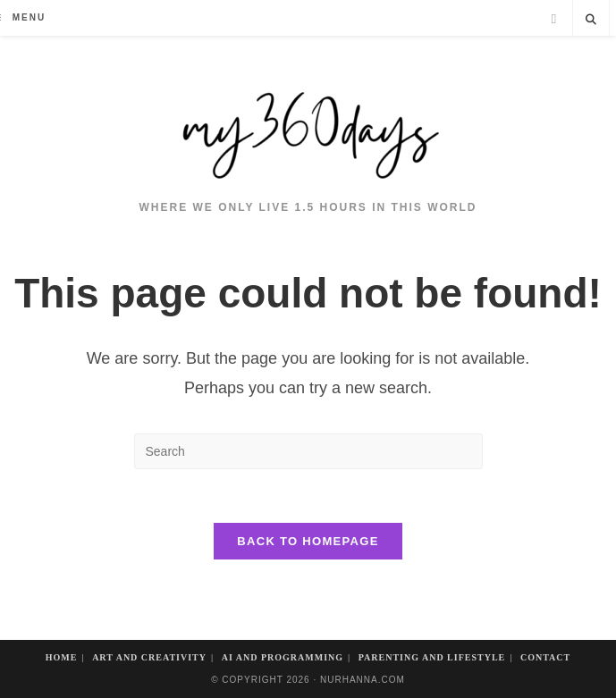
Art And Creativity (149, 657)
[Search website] (591, 21)
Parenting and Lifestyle (432, 657)
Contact (545, 657)
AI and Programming (283, 657)
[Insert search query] (308, 451)
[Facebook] (554, 19)
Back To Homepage (308, 541)
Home (62, 657)
